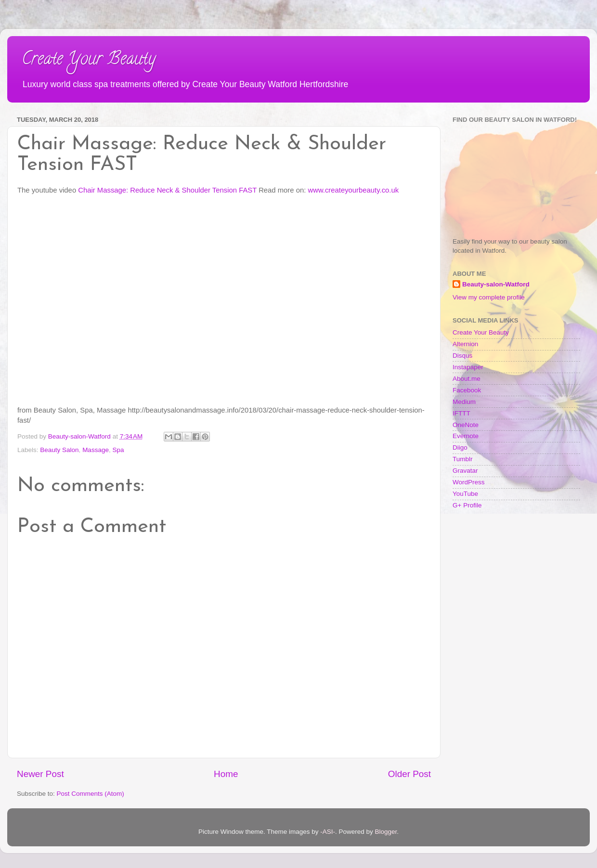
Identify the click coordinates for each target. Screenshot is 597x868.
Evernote (466, 436)
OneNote (466, 425)
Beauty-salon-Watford (496, 284)
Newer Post (40, 774)
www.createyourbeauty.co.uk (353, 190)
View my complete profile (489, 297)
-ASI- (328, 832)
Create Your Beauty (89, 60)
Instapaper (468, 367)
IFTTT (461, 413)
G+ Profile (467, 505)
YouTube (465, 494)
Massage (96, 450)
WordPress (469, 482)
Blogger (386, 832)
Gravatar (465, 471)
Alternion (465, 344)
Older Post (409, 774)
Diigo (460, 447)
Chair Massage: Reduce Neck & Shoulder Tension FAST (167, 190)
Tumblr (463, 459)
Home (226, 774)
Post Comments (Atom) (91, 794)
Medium (464, 402)
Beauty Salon (59, 450)
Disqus (462, 356)
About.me (467, 379)
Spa (118, 450)
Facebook (467, 390)
